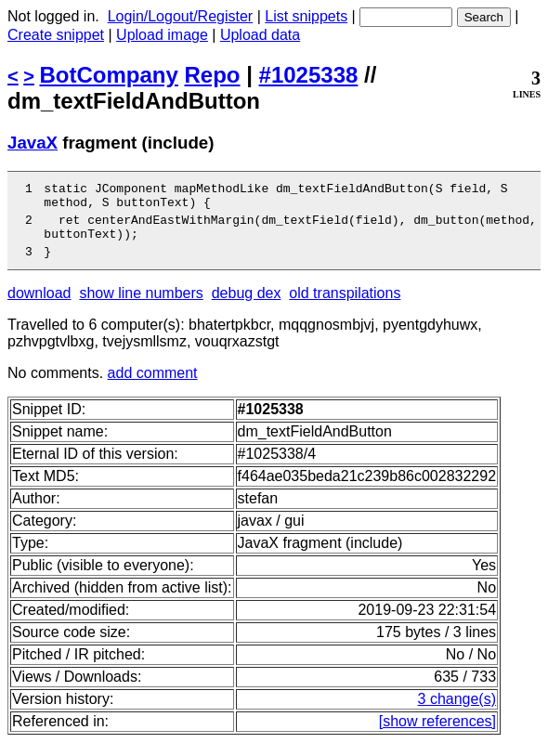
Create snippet (56, 35)
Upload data (260, 35)
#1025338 (309, 75)
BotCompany (109, 75)
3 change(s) (457, 713)
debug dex (247, 307)
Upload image (162, 35)
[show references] (437, 735)
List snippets (306, 16)
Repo (213, 75)
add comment (153, 387)
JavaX (33, 143)
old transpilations (345, 307)
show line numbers (141, 307)
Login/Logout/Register (181, 16)
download (39, 307)
